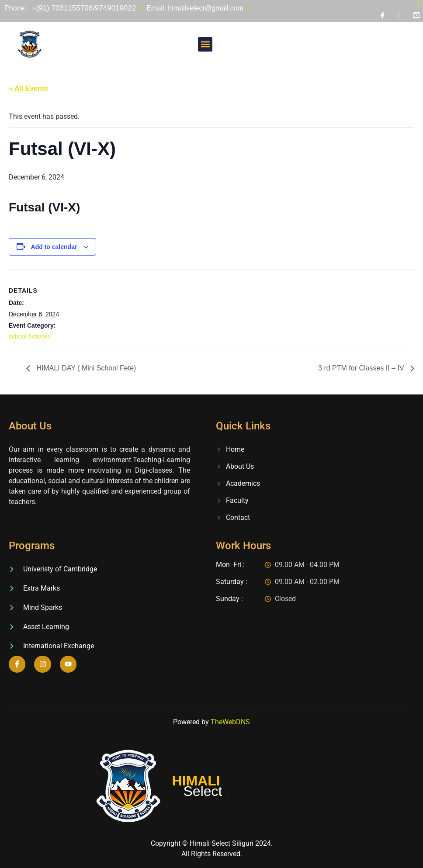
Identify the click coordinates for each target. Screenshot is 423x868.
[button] (205, 44)
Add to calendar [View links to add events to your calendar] (54, 247)
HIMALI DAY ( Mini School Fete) (85, 368)
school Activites (30, 336)
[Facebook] (382, 15)
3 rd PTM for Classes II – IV (362, 368)
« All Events (28, 88)
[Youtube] (416, 15)
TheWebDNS (230, 722)
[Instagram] (399, 15)
